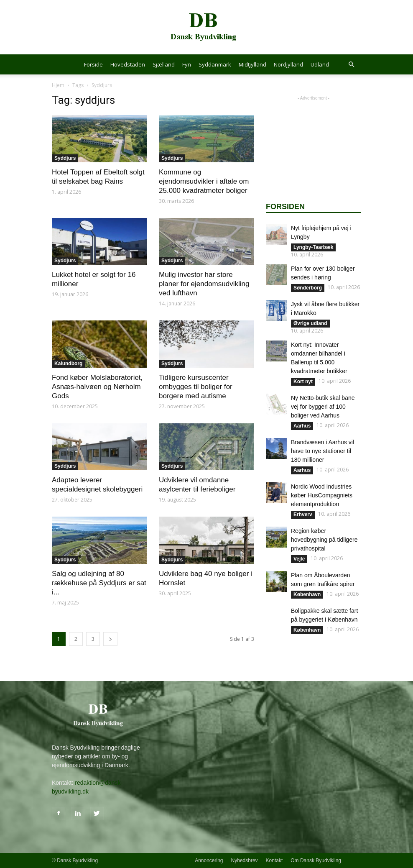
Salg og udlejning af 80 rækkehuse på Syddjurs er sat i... (99, 583)
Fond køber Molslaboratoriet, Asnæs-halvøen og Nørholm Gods (97, 387)
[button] (351, 65)
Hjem (58, 85)
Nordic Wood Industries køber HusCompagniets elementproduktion (322, 495)
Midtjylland (252, 64)
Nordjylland (288, 64)
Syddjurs (65, 158)
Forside (93, 64)
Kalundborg (68, 364)
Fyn (187, 64)
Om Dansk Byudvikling (316, 860)
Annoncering (209, 860)
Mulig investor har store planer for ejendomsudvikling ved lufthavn (204, 284)
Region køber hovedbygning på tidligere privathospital (324, 540)
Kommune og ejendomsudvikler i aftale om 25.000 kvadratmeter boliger (204, 181)
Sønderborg (308, 288)
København (307, 594)
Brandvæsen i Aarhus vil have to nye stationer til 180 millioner (322, 451)
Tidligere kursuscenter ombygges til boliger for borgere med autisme (196, 387)
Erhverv (303, 515)
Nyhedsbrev (245, 860)
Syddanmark (215, 64)
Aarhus (302, 426)
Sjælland (164, 64)
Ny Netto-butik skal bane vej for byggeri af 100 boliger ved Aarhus (323, 407)
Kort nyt (303, 382)
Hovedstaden (128, 64)
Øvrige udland (310, 323)
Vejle (299, 559)
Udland (320, 64)
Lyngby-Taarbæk (313, 247)
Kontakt (274, 860)
